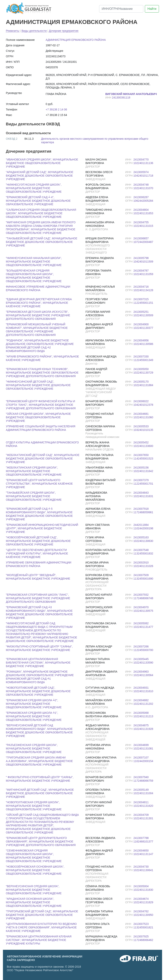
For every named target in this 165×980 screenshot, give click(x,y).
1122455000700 (143, 650)
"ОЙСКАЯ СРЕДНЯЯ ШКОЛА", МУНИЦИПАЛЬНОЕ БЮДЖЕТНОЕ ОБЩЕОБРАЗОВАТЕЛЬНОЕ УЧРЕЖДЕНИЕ (38, 417)
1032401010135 (143, 430)
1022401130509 (143, 315)
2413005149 (141, 790)
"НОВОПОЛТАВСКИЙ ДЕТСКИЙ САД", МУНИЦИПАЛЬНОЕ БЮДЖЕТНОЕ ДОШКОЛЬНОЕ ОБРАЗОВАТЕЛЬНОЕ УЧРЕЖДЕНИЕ (38, 691)
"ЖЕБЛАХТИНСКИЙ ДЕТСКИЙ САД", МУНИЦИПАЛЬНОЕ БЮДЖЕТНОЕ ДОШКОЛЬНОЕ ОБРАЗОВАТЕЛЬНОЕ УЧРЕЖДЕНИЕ (43, 459)
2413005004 (141, 886)
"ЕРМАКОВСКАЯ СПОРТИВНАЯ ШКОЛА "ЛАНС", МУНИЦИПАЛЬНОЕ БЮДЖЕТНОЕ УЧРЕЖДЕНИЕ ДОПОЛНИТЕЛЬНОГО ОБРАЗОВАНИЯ (38, 598)
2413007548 (141, 550)
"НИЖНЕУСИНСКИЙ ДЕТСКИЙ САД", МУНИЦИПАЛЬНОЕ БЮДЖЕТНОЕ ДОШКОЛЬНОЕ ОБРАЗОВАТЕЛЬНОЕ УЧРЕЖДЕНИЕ (38, 385)
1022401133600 (143, 446)
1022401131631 (143, 496)
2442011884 (141, 525)
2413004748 (141, 185)
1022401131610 (143, 691)
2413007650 (141, 455)
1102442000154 (143, 761)
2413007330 (141, 356)
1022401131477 (143, 627)
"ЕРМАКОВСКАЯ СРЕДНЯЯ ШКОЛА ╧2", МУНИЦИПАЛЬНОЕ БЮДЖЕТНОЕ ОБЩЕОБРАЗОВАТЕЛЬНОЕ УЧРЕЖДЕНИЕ (34, 704)
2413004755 (141, 222)
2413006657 (141, 238)
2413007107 (141, 758)
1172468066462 (143, 940)
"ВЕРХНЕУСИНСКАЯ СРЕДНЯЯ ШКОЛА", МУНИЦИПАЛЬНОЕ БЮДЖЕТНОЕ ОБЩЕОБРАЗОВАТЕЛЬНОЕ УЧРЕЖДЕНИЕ (34, 890)
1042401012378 (143, 405)
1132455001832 (143, 553)
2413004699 (141, 745)
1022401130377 (143, 328)
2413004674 (141, 899)
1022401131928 (143, 729)
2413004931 (141, 688)
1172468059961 (143, 512)
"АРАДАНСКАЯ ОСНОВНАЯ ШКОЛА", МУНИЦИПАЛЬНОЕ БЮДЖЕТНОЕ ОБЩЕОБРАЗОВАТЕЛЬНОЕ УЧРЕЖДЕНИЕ (34, 902)
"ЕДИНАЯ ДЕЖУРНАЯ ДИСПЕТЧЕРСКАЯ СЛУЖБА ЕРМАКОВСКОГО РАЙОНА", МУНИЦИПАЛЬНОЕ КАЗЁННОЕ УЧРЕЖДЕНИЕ (39, 303)
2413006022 (141, 401)
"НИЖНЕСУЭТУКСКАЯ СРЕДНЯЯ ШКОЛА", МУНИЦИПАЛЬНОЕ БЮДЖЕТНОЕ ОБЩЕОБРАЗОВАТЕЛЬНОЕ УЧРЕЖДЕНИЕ (34, 188)
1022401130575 (143, 611)
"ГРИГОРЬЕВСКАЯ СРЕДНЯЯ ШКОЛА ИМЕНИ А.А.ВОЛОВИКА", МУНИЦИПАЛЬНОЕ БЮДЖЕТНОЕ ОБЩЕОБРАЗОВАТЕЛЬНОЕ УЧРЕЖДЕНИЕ (39, 761)
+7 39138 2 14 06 (56, 109)
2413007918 (141, 509)
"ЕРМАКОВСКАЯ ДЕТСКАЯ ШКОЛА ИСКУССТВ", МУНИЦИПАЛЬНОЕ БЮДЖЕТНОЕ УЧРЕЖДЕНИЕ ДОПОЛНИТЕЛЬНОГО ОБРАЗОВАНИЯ (38, 315)
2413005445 (141, 659)
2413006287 (141, 197)
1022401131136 (143, 163)
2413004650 (141, 851)
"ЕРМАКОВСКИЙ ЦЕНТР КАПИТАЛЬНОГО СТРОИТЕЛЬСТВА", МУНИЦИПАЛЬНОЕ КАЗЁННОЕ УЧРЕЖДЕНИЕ (39, 484)
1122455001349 (143, 360)
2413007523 (141, 924)
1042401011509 (143, 262)
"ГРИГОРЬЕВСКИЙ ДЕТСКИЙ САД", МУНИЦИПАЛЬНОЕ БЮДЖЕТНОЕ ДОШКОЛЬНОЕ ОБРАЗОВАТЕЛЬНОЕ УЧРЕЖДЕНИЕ (42, 915)
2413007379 (141, 480)
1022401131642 (143, 471)
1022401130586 (143, 344)
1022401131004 (143, 793)
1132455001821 (143, 927)
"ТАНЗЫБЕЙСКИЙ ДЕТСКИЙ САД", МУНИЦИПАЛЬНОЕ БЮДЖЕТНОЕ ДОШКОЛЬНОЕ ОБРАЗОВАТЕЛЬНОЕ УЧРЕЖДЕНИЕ (42, 242)
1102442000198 (143, 528)
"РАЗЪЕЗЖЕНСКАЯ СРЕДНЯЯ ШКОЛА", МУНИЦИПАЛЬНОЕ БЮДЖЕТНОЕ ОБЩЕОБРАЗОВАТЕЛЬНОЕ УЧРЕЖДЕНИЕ (34, 748)
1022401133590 (143, 663)
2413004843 (141, 493)
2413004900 (141, 324)
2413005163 (141, 537)
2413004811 (141, 802)
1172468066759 (143, 781)
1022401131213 (143, 716)
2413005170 (141, 382)
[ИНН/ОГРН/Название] (121, 9)
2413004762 (141, 911)
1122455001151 (143, 303)
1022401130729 (143, 373)
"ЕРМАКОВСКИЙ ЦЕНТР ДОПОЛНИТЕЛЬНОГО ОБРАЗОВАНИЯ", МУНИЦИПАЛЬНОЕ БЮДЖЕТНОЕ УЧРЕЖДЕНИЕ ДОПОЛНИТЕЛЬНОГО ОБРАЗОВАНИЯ (41, 841)
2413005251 (141, 312)
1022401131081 (143, 748)
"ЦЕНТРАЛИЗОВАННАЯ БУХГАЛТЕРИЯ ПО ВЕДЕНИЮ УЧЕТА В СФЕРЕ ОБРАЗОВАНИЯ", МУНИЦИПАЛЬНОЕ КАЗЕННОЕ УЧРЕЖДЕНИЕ (41, 927)
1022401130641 (143, 870)
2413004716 (141, 287)
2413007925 (141, 936)
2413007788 (141, 838)
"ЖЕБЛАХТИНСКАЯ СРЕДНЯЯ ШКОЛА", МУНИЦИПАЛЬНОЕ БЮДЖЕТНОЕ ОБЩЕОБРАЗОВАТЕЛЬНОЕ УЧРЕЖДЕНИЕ (34, 471)
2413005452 (141, 442)
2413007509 (141, 575)
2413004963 (141, 672)
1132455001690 (143, 579)
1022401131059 (143, 274)
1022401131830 (143, 890)
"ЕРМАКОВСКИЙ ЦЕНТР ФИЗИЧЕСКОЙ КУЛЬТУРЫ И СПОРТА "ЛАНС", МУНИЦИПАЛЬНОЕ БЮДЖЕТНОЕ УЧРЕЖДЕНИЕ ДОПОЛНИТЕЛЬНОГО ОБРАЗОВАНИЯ (41, 405)
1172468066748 (143, 598)
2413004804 (141, 210)
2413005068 (141, 713)
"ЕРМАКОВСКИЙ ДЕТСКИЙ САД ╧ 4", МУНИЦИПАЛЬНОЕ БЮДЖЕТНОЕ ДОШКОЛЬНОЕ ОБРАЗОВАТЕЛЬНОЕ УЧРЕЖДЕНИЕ (38, 201)
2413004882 (141, 700)
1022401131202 (143, 704)
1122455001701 (143, 484)
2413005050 (141, 369)
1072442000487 (143, 242)
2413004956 (141, 340)
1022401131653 (143, 213)
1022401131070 (143, 188)
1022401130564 (143, 675)
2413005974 (141, 172)
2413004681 (141, 414)
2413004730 (141, 867)
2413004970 (141, 607)
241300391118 (121, 98)
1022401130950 (143, 915)
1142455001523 (143, 459)
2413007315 (141, 299)
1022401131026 (143, 566)
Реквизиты (13, 31)
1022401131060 (143, 417)
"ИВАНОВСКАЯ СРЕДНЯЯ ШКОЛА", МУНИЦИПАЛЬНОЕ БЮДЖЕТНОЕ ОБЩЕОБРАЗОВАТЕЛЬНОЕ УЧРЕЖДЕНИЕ (42, 163)
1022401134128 (143, 290)
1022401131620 (143, 806)
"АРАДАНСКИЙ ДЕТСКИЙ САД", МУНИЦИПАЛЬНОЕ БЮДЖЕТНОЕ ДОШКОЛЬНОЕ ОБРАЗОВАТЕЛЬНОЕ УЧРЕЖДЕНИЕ (40, 176)
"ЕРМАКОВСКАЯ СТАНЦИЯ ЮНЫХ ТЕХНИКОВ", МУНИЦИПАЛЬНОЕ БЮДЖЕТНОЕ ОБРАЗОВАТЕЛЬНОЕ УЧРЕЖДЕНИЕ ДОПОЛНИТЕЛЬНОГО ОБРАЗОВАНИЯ (42, 373)
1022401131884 (143, 385)
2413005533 (141, 426)
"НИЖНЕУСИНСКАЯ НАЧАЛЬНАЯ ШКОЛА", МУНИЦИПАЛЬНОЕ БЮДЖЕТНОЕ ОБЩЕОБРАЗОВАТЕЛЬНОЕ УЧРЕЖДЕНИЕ (34, 262)
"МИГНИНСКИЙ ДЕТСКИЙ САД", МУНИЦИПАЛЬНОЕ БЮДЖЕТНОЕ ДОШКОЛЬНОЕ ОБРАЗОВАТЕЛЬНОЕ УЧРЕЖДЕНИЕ (40, 793)
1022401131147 (143, 854)
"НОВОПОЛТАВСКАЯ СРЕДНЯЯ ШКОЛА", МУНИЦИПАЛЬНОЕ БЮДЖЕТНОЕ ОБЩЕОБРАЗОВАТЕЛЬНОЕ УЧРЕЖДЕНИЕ (34, 806)
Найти (152, 9)
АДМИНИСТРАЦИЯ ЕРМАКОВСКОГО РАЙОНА (72, 22)
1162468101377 (143, 841)
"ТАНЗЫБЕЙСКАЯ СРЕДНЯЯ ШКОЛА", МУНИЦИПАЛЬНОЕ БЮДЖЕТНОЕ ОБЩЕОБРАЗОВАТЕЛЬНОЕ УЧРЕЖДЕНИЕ (34, 496)
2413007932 (141, 595)
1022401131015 (143, 226)
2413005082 (141, 623)
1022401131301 (143, 818)
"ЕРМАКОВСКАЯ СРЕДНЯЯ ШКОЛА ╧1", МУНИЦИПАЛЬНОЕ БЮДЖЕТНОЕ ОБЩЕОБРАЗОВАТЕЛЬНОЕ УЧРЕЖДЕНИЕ (34, 716)
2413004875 (141, 725)
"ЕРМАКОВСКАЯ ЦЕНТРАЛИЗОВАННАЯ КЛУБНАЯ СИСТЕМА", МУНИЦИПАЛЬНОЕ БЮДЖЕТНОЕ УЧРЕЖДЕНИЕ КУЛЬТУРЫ (39, 940)
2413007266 (141, 646)
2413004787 (141, 271)
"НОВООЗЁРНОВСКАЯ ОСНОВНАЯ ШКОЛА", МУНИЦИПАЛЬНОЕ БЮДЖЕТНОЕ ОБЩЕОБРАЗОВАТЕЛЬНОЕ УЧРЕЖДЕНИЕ (35, 870)
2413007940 (141, 777)
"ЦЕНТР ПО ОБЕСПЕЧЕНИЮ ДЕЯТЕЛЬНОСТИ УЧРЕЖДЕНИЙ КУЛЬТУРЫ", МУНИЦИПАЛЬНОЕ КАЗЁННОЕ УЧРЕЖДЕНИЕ (37, 553)
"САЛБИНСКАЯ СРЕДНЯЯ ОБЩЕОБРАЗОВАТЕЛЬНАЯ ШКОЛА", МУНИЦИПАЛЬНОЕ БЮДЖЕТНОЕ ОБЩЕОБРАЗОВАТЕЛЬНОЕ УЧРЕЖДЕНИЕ (41, 213)
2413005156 (141, 468)
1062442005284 (143, 201)
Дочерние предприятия (64, 31)
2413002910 (141, 562)
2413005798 (141, 258)
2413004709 (141, 815)
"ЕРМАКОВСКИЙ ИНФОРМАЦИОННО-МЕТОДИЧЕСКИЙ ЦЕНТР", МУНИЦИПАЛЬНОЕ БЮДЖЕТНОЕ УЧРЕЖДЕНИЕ (42, 528)
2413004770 (141, 160)
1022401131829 (143, 902)
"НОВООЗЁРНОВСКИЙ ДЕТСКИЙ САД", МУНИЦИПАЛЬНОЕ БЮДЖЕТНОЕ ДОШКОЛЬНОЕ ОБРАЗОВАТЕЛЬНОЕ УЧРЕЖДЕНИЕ (38, 541)
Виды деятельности (34, 31)
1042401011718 (143, 176)
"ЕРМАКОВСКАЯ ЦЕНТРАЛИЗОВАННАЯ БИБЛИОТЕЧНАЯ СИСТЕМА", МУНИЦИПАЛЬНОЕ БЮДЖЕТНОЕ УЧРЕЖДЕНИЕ (38, 663)
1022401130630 (143, 541)
